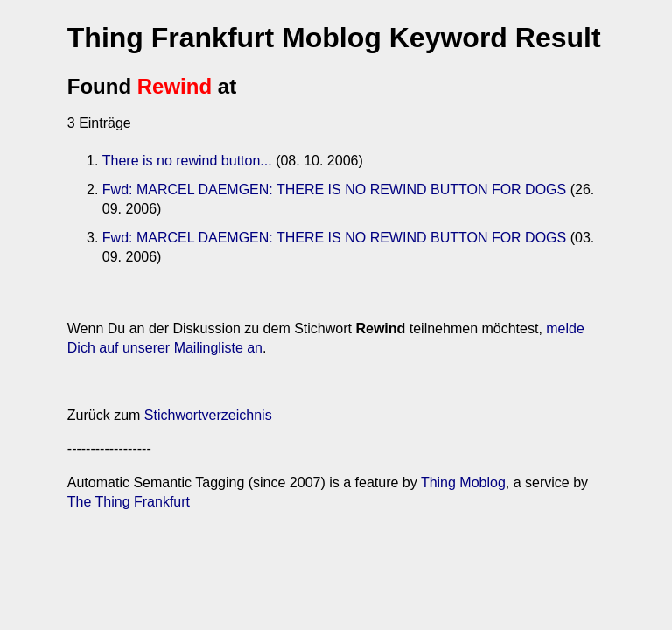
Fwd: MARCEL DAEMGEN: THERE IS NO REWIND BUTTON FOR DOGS (334, 189)
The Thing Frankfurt (129, 502)
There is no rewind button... (187, 161)
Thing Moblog (463, 483)
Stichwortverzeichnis (208, 415)
